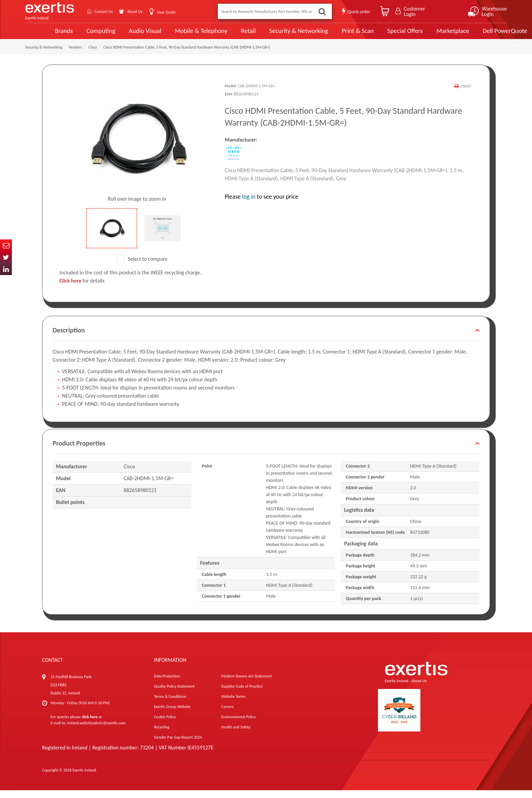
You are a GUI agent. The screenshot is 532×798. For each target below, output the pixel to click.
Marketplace (426, 35)
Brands (41, 35)
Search (322, 11)
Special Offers (379, 35)
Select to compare (142, 266)
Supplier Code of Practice (242, 694)
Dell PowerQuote (478, 35)
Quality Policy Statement (174, 694)
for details (82, 288)
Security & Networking (274, 35)
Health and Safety (236, 735)
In (6, 269)
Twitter (6, 257)
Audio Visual (122, 35)
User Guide (175, 12)
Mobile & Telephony (177, 35)
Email (6, 245)
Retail (224, 35)
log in (249, 204)
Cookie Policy (165, 725)
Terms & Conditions (170, 704)
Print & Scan (332, 35)
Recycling (162, 735)
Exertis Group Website (172, 714)
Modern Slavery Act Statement (246, 684)
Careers (227, 714)
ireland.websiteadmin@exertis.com (96, 731)
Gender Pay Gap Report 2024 (178, 745)
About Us (141, 11)
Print (466, 94)
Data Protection (167, 684)
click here (90, 725)
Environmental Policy (239, 725)
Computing (78, 35)
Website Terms (233, 704)
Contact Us (107, 11)
